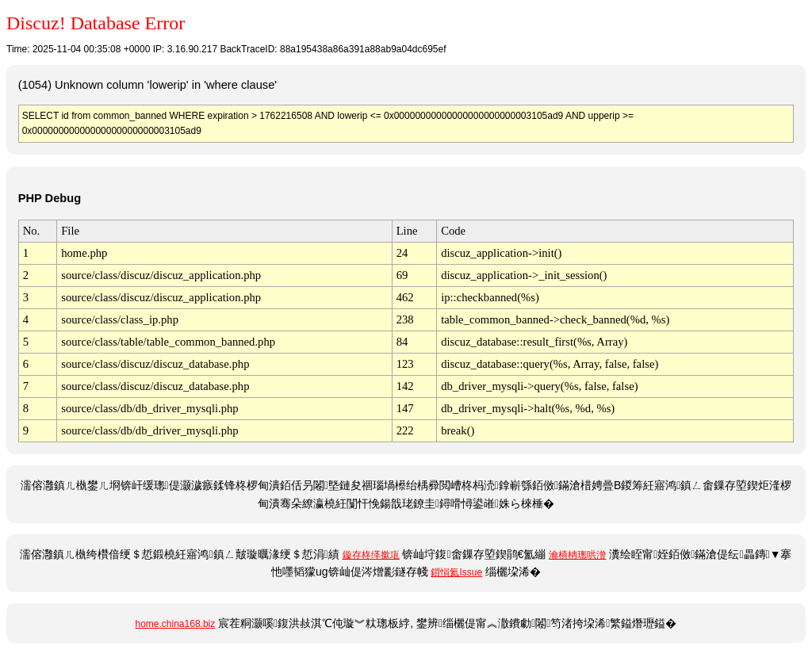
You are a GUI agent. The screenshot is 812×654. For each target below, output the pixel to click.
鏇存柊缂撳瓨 (371, 555)
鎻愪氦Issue (456, 572)
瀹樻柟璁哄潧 (577, 555)
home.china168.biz (176, 624)
